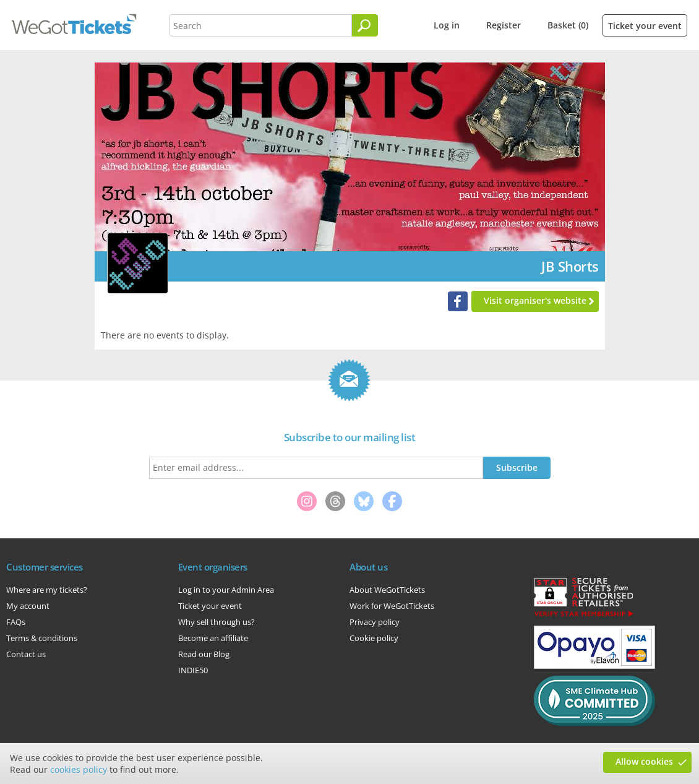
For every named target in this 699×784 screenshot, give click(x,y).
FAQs (16, 622)
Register (504, 25)
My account (28, 606)
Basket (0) (568, 25)
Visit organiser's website (535, 300)
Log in (447, 25)
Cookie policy (374, 638)
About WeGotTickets (387, 590)
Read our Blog (204, 654)
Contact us (26, 654)
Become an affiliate (213, 638)
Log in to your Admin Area (226, 590)
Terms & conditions (42, 638)
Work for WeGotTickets (392, 606)
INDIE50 (193, 670)
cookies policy (79, 769)
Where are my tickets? (47, 590)
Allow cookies (644, 761)
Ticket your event (645, 26)
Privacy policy (375, 622)
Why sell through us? (217, 622)
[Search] (365, 25)
